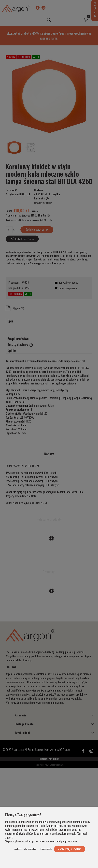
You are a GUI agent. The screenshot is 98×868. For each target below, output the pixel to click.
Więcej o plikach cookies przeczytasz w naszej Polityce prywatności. (42, 841)
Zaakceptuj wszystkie (70, 849)
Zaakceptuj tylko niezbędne (25, 849)
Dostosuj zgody (46, 849)
